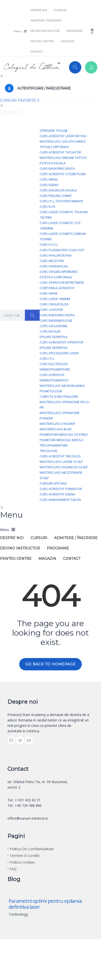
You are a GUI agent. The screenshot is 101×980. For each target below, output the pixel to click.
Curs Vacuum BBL (54, 326)
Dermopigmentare (55, 369)
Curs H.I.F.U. (49, 245)
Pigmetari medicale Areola (61, 440)
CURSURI (60, 10)
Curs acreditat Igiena (57, 494)
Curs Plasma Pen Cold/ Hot (62, 250)
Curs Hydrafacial (54, 266)
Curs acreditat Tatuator (60, 152)
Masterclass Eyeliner (57, 424)
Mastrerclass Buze (56, 429)
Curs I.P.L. (47, 358)
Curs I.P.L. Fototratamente (61, 201)
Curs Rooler (50, 331)
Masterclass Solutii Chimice (63, 141)
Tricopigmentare (54, 445)
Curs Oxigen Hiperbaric (59, 272)
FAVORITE (29, 100)
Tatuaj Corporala (54, 147)
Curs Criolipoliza (54, 304)
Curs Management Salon (60, 500)
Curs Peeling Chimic (56, 196)
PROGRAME (75, 31)
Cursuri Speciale (53, 483)
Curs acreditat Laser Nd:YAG (63, 136)
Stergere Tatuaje (54, 131)
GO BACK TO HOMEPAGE (50, 664)
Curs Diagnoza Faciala (58, 190)
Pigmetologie (51, 391)
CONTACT (37, 52)
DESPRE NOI (39, 10)
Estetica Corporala (56, 277)
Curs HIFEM (49, 179)
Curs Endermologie (56, 320)
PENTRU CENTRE (42, 41)
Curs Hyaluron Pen (56, 255)
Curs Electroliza (54, 364)
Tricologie (49, 451)
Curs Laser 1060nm (55, 299)
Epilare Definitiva (54, 337)
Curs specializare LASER (59, 353)
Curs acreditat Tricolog (60, 456)
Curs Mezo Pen (52, 261)
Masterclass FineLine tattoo (63, 158)
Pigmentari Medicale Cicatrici (64, 434)
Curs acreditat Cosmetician (63, 174)
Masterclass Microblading (62, 386)
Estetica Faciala (53, 163)
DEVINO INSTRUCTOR (45, 31)
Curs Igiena (49, 185)
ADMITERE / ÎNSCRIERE (46, 20)
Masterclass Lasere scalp (61, 462)
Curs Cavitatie (51, 310)
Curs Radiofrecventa (57, 169)
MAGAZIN (67, 41)
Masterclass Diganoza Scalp (64, 467)
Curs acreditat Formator (61, 489)
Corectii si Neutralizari (59, 396)
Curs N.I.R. (48, 207)
